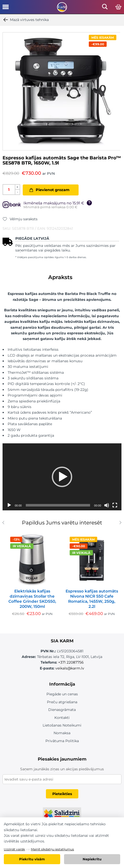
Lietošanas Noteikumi (62, 725)
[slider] (58, 505)
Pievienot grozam (53, 190)
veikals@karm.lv (70, 668)
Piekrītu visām (32, 859)
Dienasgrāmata (62, 710)
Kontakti (62, 718)
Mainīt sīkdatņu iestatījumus (52, 849)
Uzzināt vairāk (14, 849)
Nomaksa (62, 733)
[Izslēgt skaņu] (107, 505)
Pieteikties (62, 794)
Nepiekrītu (92, 859)
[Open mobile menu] (6, 9)
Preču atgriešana (62, 702)
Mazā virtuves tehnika (26, 20)
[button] (62, 477)
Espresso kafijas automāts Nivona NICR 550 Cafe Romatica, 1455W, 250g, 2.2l (92, 599)
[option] (61, 91)
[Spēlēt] (9, 505)
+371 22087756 (71, 662)
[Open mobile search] (105, 8)
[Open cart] (118, 7)
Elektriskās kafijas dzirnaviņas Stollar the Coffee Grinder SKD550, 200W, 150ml (32, 599)
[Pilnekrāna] (115, 505)
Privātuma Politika (62, 741)
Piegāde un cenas (62, 694)
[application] (62, 477)
